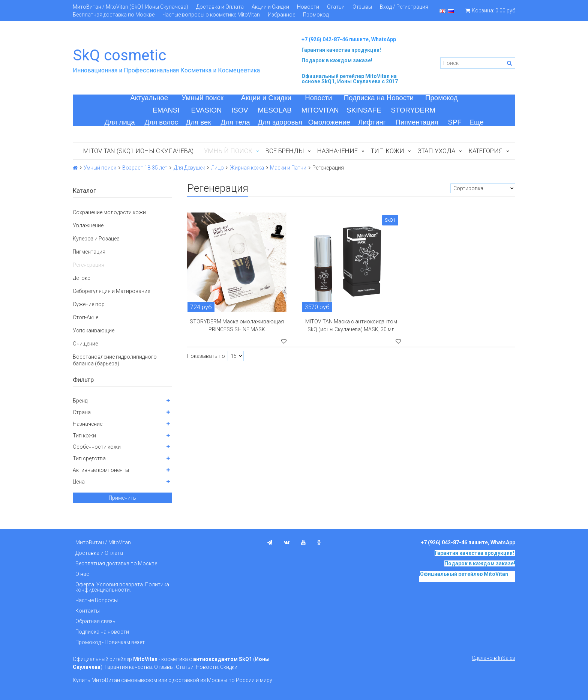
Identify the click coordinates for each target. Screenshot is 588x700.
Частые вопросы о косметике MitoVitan (211, 15)
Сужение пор (89, 304)
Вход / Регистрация (404, 7)
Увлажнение (88, 225)
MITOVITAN (320, 110)
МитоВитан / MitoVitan (103, 542)
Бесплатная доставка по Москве (114, 15)
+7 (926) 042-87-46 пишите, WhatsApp (349, 39)
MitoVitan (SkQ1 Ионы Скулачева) (138, 151)
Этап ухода (436, 151)
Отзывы (362, 7)
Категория (485, 151)
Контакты (88, 611)
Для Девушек (189, 168)
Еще (477, 122)
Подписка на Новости (379, 98)
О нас (82, 574)
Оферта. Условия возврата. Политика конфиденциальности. (122, 587)
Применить (122, 498)
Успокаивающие (94, 330)
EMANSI (166, 110)
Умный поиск (202, 98)
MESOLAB (275, 110)
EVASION (207, 110)
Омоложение (329, 122)
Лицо (217, 168)
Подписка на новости (102, 632)
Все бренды (285, 151)
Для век (199, 122)
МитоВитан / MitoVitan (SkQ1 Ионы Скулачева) (130, 7)
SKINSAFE (364, 110)
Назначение (337, 151)
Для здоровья (280, 122)
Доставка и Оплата (220, 7)
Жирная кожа (247, 168)
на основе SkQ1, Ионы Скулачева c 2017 (350, 79)
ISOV (240, 110)
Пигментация (417, 122)
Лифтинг (372, 122)
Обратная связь (95, 621)
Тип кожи (388, 151)
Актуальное (149, 98)
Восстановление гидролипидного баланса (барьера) (115, 360)
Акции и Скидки (270, 7)
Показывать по (206, 356)
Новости (308, 7)
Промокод (316, 15)
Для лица (119, 122)
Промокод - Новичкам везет (110, 642)
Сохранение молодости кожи (109, 212)
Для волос (161, 122)
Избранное (281, 15)
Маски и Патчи (288, 168)
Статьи (336, 7)
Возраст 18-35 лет (145, 168)
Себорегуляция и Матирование (111, 291)
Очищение (85, 344)
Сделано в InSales (493, 658)
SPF (455, 122)
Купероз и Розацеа (96, 239)
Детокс (82, 278)
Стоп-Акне (85, 317)
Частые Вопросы (97, 600)
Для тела (235, 122)
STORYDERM (413, 110)
